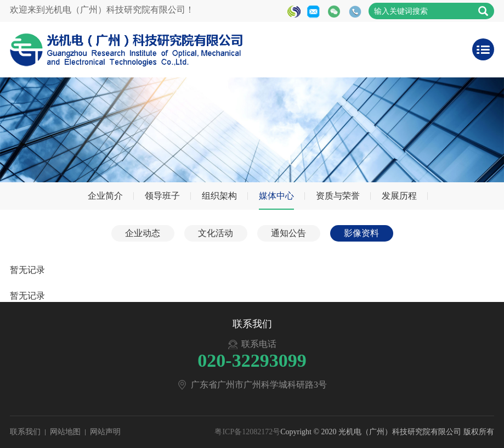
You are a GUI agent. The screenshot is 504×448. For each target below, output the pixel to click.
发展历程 (399, 196)
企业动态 (143, 233)
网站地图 (65, 432)
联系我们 (25, 432)
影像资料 (361, 233)
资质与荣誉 (338, 196)
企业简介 (105, 196)
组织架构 (219, 196)
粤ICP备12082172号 (247, 432)
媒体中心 (276, 196)
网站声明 (105, 432)
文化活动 (216, 233)
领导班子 (162, 196)
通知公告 (288, 233)
